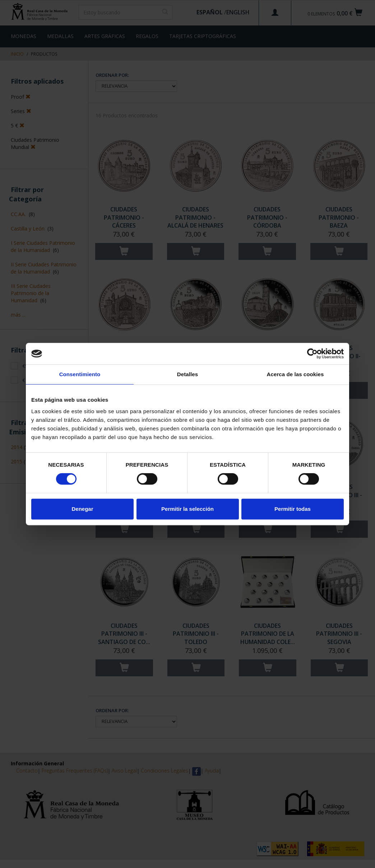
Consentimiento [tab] (80, 374)
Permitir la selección (187, 509)
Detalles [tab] (187, 374)
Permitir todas (293, 509)
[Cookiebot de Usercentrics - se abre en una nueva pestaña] (312, 354)
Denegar (82, 509)
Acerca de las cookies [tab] (295, 374)
